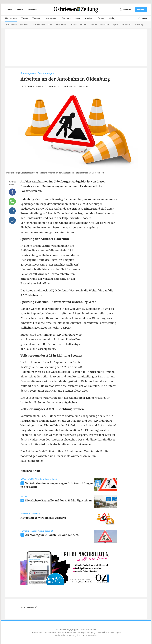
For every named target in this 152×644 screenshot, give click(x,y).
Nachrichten (11, 18)
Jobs (78, 18)
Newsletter (33, 9)
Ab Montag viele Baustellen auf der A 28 (52, 535)
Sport (115, 25)
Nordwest (25, 25)
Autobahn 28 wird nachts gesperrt (43, 518)
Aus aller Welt (39, 25)
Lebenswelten (51, 18)
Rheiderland (61, 25)
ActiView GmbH (90, 635)
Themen (36, 18)
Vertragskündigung (86, 632)
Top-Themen (11, 25)
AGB (34, 632)
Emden (83, 25)
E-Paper (20, 9)
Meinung (139, 25)
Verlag (112, 18)
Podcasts (66, 18)
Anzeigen (89, 18)
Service (101, 18)
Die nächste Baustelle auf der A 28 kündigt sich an (58, 500)
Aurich (74, 25)
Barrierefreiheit (69, 632)
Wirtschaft (126, 25)
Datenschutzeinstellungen (109, 632)
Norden (93, 25)
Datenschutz (43, 632)
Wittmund (105, 25)
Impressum (55, 632)
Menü (8, 9)
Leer (50, 25)
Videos (25, 18)
